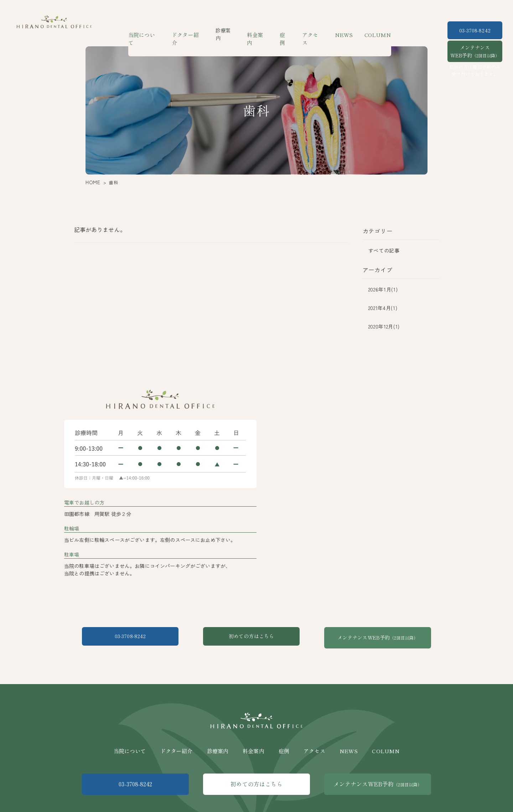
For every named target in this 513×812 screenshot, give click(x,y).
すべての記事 (384, 250)
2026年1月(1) (383, 289)
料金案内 (259, 30)
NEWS (342, 30)
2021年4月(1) (383, 308)
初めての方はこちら (256, 637)
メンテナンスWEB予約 (475, 51)
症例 (286, 30)
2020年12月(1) (384, 326)
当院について (149, 30)
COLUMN (373, 30)
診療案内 (218, 744)
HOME (92, 182)
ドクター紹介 (191, 30)
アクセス (312, 30)
